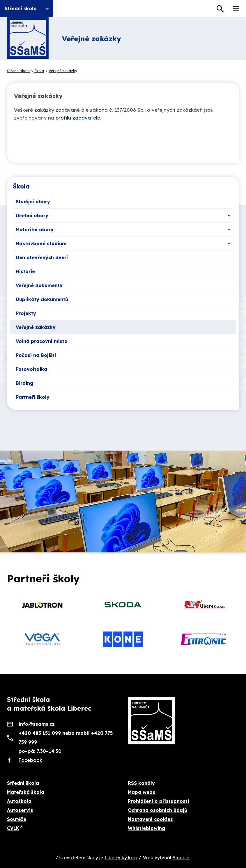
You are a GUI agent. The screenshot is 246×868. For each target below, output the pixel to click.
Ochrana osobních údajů (157, 810)
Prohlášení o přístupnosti (158, 801)
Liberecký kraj (121, 858)
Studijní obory (33, 202)
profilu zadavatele (78, 118)
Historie (25, 271)
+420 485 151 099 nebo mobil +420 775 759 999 (66, 738)
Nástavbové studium (41, 243)
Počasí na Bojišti (36, 355)
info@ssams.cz (37, 724)
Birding (24, 383)
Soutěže (17, 819)
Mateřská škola (26, 792)
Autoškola (19, 801)
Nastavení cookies (150, 819)
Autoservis (20, 810)
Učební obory (32, 216)
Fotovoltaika (31, 369)
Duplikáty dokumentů (42, 299)
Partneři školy (33, 397)
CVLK (13, 828)
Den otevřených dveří (42, 257)
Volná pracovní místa (42, 341)
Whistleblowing (146, 828)
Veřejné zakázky (36, 327)
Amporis (181, 858)
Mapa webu (142, 792)
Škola (21, 186)
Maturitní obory (35, 230)
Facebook (30, 760)
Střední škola (23, 783)
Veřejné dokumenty (39, 285)
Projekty (26, 313)
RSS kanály (141, 783)
